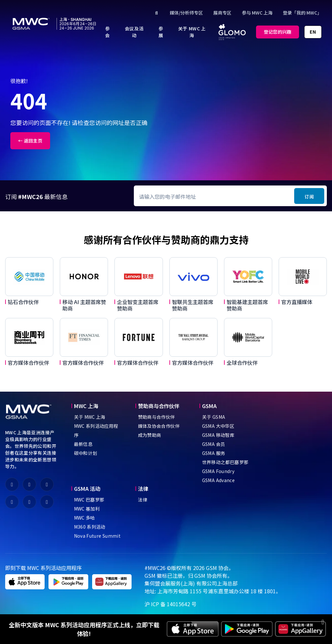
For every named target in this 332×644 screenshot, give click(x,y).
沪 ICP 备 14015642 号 (171, 604)
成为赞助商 (150, 435)
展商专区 (222, 13)
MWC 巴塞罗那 (89, 500)
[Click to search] (157, 13)
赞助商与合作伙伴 (157, 417)
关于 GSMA (214, 417)
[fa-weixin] (12, 484)
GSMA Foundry (218, 471)
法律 (143, 500)
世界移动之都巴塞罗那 (225, 462)
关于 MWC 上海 (90, 417)
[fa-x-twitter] (47, 484)
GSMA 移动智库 (218, 435)
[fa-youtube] (29, 502)
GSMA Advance (218, 480)
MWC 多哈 (85, 518)
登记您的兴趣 (278, 32)
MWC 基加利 (87, 509)
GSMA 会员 (214, 444)
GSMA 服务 (214, 453)
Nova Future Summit (97, 536)
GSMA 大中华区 (218, 426)
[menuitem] (107, 32)
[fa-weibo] (29, 484)
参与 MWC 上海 (257, 13)
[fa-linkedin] (12, 502)
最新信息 (83, 444)
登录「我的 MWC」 (302, 13)
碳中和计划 (86, 453)
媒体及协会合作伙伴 (159, 426)
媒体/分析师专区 (186, 13)
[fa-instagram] (47, 502)
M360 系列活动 (90, 527)
